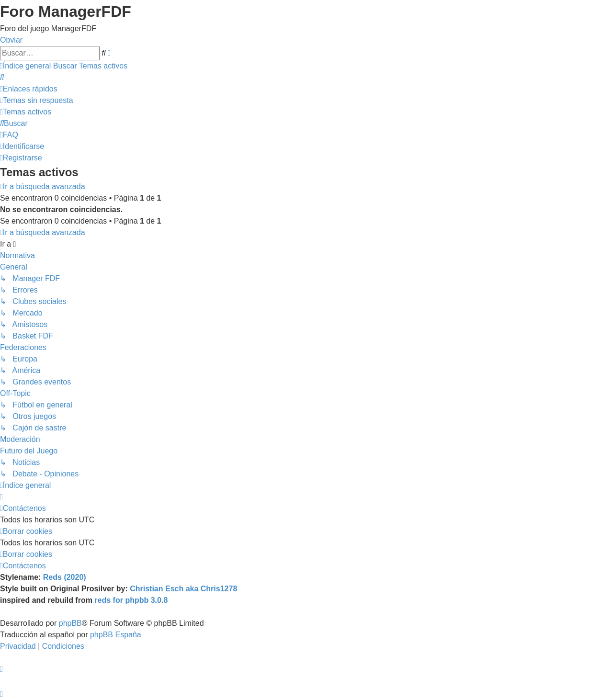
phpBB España (116, 635)
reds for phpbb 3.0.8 (131, 600)
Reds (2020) (65, 577)
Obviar (11, 40)
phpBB (70, 623)
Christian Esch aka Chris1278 (183, 589)
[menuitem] (2, 77)
